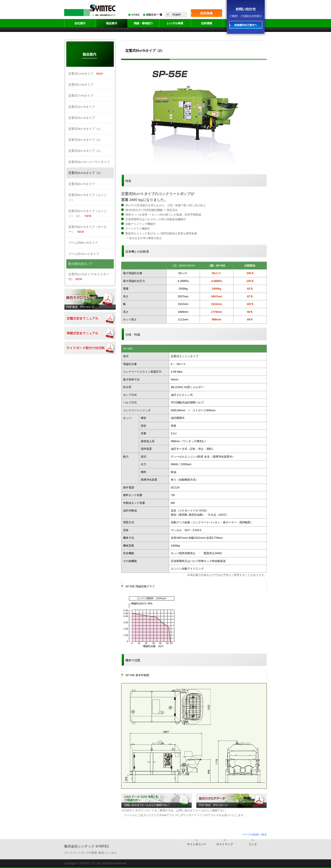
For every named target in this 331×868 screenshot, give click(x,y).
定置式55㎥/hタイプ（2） (85, 173)
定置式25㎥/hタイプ (82, 118)
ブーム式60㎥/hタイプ (83, 243)
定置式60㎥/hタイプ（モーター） (87, 229)
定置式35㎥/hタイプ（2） (85, 140)
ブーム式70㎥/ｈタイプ (84, 254)
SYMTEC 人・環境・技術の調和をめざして (91, 10)
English (176, 15)
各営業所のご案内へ (246, 25)
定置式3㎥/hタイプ (86, 74)
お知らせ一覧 (153, 15)
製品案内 (112, 23)
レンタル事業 (175, 23)
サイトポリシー (197, 844)
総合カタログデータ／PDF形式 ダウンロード (231, 801)
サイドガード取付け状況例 (90, 348)
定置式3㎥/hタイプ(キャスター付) (89, 277)
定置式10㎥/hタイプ (82, 107)
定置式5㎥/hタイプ (81, 85)
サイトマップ (225, 844)
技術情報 (207, 23)
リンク (253, 844)
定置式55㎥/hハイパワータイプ (89, 162)
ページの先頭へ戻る (254, 835)
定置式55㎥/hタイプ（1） (85, 151)
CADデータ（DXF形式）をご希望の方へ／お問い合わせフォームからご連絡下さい (157, 801)
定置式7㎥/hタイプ (81, 96)
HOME (134, 15)
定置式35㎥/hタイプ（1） (85, 129)
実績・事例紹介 (143, 23)
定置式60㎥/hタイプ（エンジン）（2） (87, 213)
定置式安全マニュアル (90, 318)
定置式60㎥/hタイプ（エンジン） (87, 197)
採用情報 (206, 13)
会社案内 (80, 23)
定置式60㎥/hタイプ (82, 184)
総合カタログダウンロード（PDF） (90, 299)
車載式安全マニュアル (90, 333)
